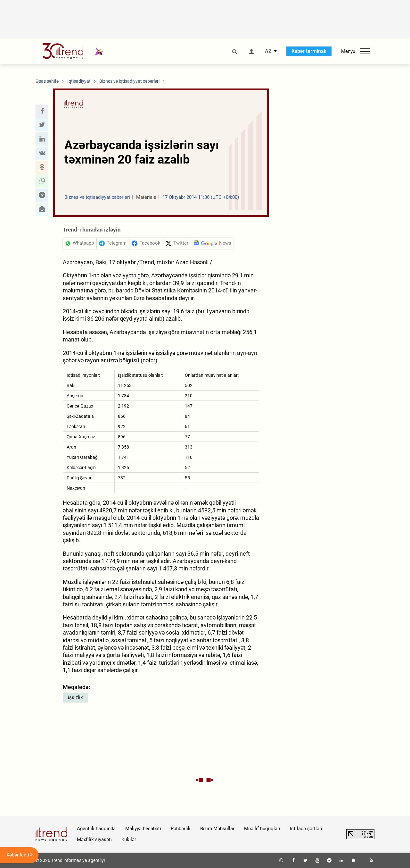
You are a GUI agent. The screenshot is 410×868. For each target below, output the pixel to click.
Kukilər (129, 839)
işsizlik (75, 697)
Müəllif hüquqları (262, 829)
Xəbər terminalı (309, 51)
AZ (268, 51)
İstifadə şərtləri (306, 829)
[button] (42, 111)
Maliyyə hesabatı (143, 829)
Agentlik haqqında (96, 829)
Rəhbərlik (181, 829)
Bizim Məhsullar (217, 829)
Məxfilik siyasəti (94, 839)
